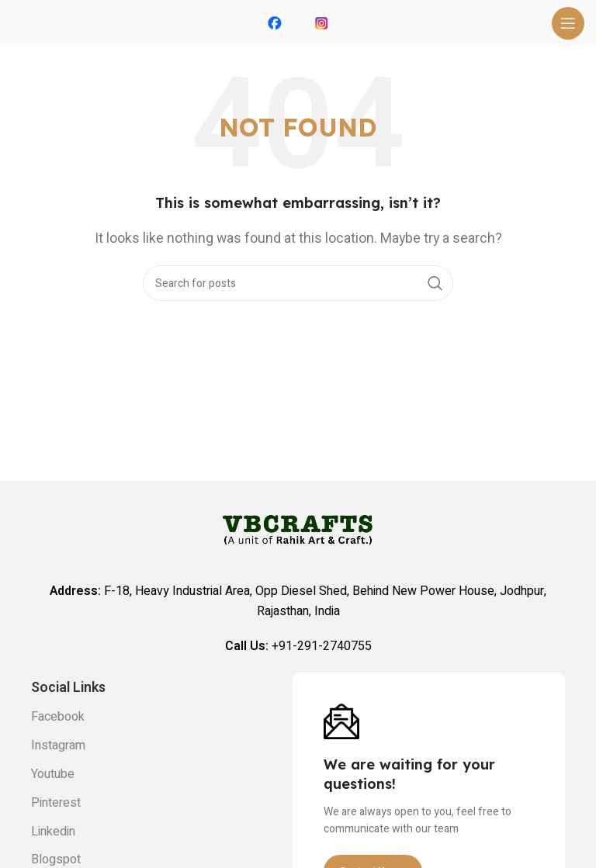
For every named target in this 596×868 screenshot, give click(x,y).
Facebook (58, 717)
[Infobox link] (275, 24)
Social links (68, 688)
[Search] (298, 283)
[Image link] (341, 721)
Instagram (58, 745)
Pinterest (56, 803)
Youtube (53, 774)
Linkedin (53, 832)
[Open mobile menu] (568, 23)
